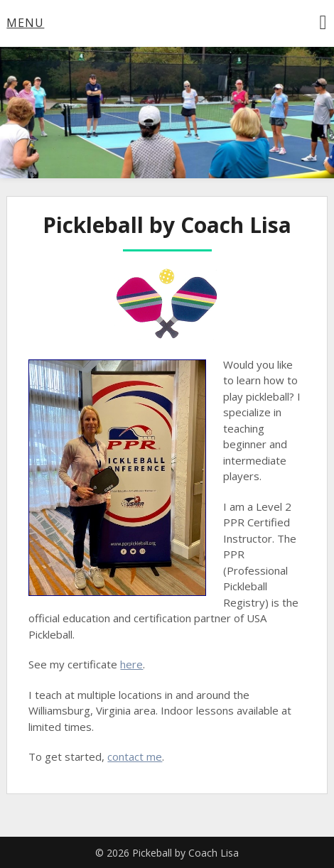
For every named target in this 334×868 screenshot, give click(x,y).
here (131, 664)
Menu (25, 23)
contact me (135, 756)
